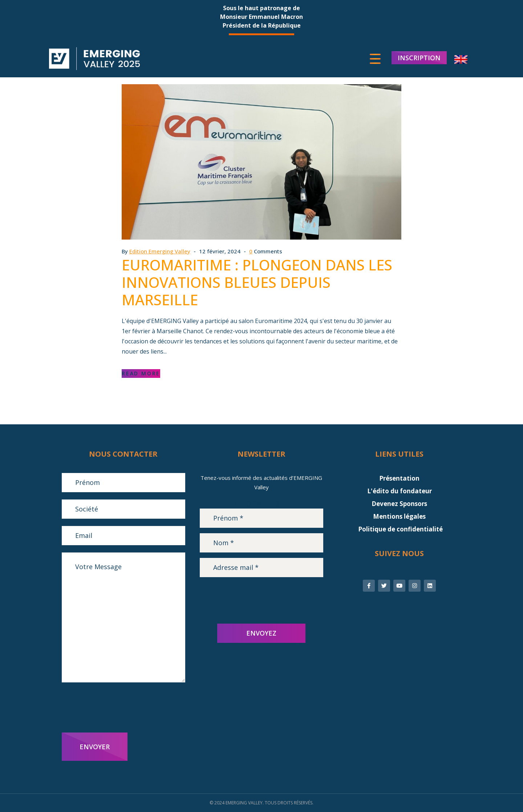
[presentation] (117, 707)
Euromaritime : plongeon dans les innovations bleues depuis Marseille (257, 282)
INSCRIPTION (419, 58)
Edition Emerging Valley (160, 251)
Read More (141, 373)
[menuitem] (461, 60)
